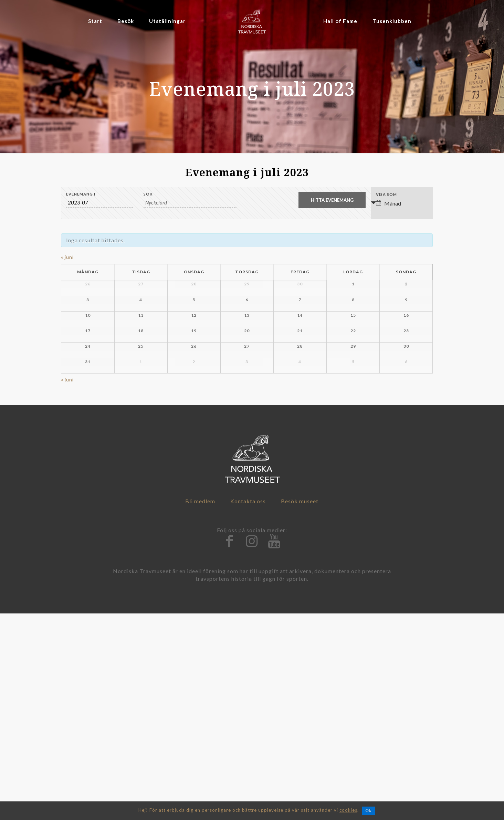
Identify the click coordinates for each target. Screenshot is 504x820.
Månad (388, 203)
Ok (369, 811)
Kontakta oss (248, 708)
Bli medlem (200, 708)
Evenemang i (81, 194)
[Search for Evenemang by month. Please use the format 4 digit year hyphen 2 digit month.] (100, 203)
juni (67, 257)
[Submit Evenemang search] (332, 200)
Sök (148, 194)
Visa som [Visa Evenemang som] (386, 194)
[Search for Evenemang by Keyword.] (190, 203)
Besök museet (300, 708)
